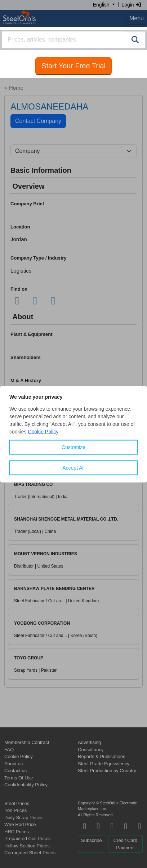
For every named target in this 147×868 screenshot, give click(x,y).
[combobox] (73, 40)
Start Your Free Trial (73, 66)
